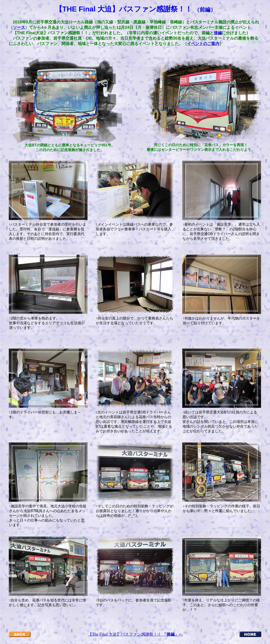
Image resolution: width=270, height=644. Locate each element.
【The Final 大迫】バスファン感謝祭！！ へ (135, 634)
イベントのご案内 (203, 44)
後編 (218, 33)
